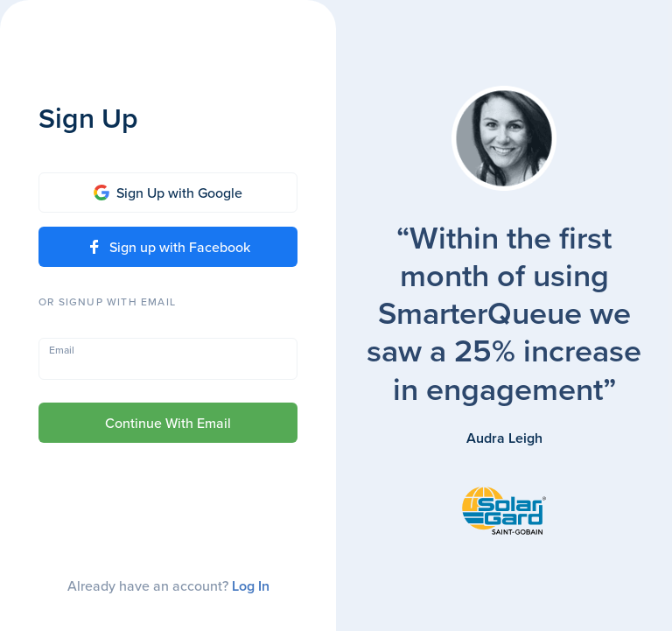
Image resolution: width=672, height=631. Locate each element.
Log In (251, 586)
